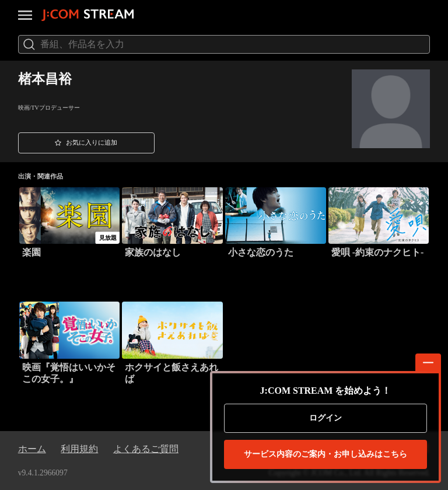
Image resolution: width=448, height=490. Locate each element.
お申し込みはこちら (325, 454)
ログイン (325, 418)
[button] (86, 143)
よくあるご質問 (146, 449)
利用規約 (79, 449)
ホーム (32, 449)
